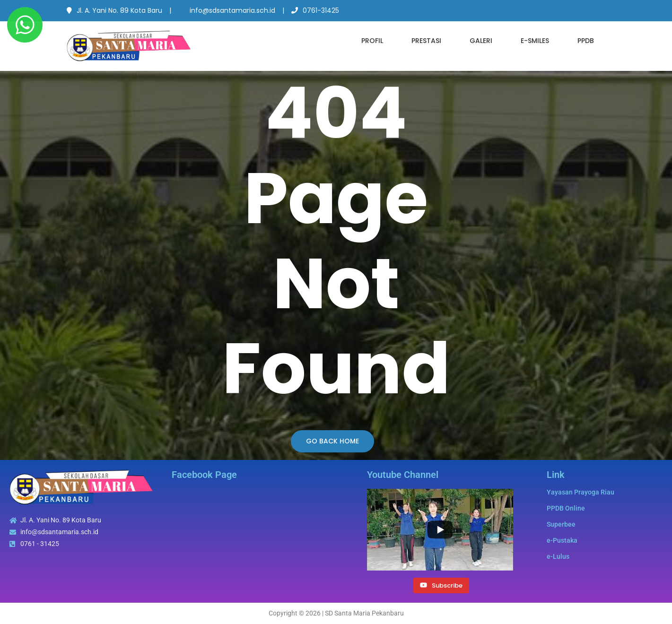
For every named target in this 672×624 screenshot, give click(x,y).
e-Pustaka (562, 540)
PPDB (586, 41)
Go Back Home (332, 441)
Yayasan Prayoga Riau (580, 492)
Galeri (481, 41)
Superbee (561, 524)
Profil (372, 41)
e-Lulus (558, 556)
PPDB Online (566, 508)
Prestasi (426, 41)
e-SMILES (535, 41)
